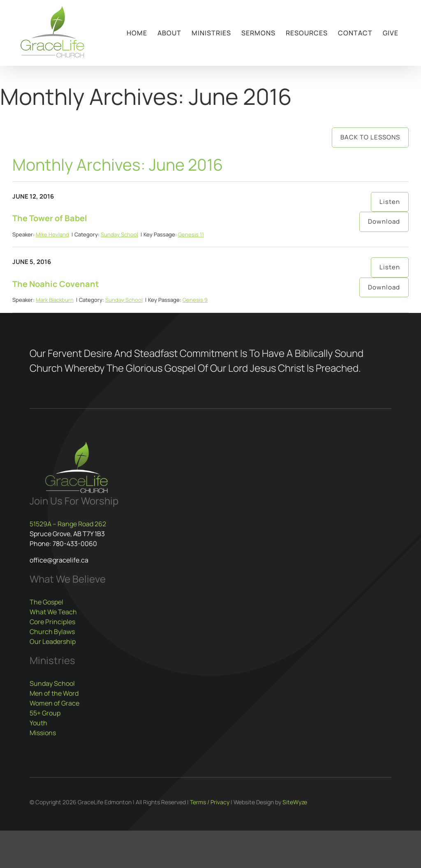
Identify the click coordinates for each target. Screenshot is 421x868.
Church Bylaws (52, 632)
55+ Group (45, 713)
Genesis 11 (191, 234)
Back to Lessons (370, 137)
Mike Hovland (52, 234)
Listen (390, 202)
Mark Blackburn (55, 300)
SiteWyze (295, 802)
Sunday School (119, 234)
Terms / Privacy (210, 802)
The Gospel (46, 602)
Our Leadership (53, 641)
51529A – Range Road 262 (68, 524)
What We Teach (53, 612)
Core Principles (52, 622)
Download (384, 221)
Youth (38, 723)
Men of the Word (54, 693)
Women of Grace (54, 703)
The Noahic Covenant (56, 284)
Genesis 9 (195, 300)
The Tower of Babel (50, 218)
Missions (43, 733)
